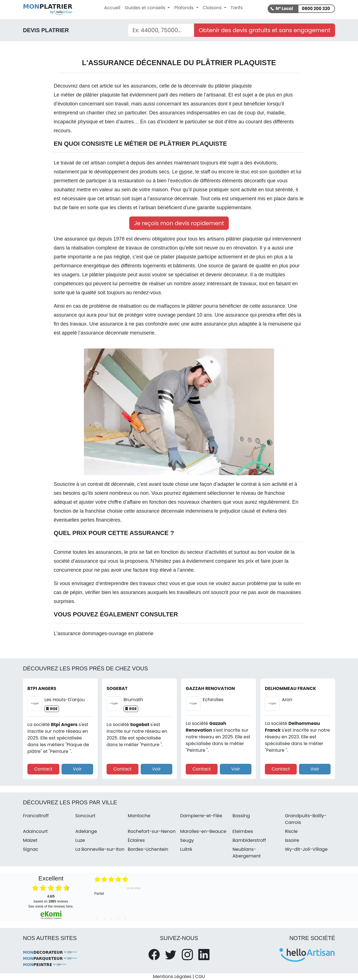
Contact (43, 769)
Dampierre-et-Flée (201, 816)
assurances (143, 86)
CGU (200, 977)
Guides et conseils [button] (146, 8)
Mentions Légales (172, 977)
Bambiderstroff (249, 840)
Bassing (241, 816)
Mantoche (139, 816)
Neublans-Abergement (247, 853)
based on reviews (51, 899)
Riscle (291, 831)
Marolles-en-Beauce (203, 831)
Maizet (30, 840)
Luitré (186, 849)
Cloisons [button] (213, 8)
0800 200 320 (316, 9)
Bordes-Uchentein (148, 849)
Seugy (187, 840)
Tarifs (237, 8)
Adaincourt (35, 831)
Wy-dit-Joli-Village (306, 849)
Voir (77, 769)
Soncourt (85, 816)
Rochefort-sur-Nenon (152, 831)
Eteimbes (243, 831)
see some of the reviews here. (51, 906)
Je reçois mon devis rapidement (179, 223)
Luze (80, 840)
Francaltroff (36, 816)
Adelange (86, 831)
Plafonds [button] (184, 8)
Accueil (112, 8)
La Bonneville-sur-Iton (100, 849)
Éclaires (136, 840)
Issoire (292, 840)
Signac (31, 849)
